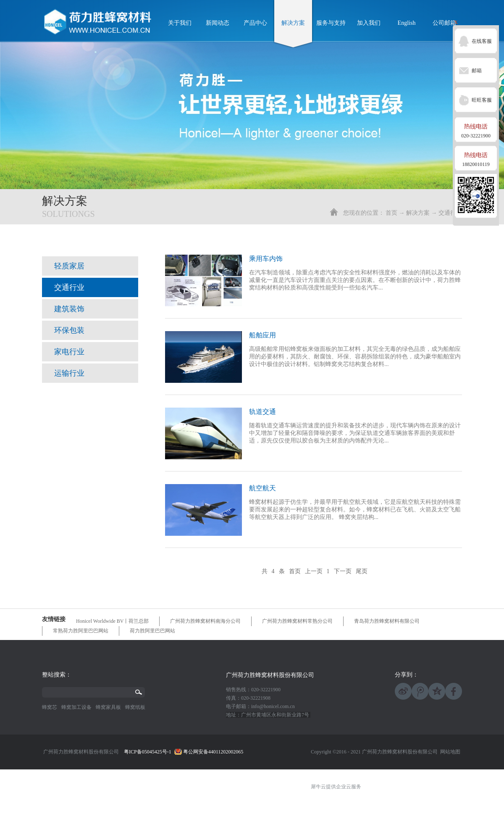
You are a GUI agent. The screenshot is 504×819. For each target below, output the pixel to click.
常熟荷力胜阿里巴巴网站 (81, 631)
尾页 (362, 571)
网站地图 (449, 752)
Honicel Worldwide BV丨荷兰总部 (112, 621)
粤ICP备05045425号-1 (148, 752)
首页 (391, 213)
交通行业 (450, 213)
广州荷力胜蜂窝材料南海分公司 (205, 621)
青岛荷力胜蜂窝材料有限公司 (387, 621)
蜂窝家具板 (108, 707)
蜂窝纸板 (135, 707)
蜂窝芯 (50, 707)
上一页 (314, 571)
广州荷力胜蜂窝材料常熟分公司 (297, 621)
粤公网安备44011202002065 (213, 752)
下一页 (343, 571)
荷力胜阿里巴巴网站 (152, 631)
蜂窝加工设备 (76, 707)
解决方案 (418, 213)
